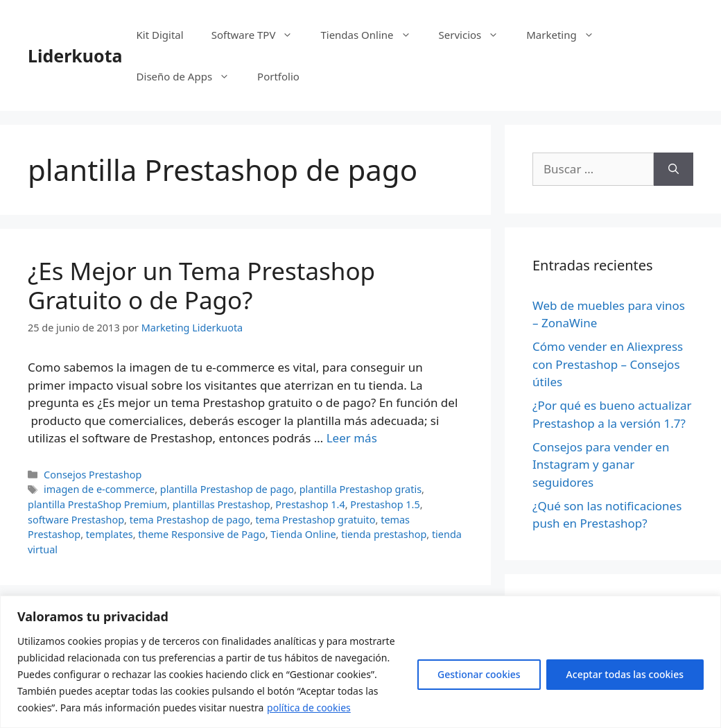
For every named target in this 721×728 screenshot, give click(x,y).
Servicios (476, 35)
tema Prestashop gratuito (315, 520)
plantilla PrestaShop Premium (97, 504)
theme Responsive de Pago (201, 534)
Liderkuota (75, 55)
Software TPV (259, 35)
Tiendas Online (372, 35)
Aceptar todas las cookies (625, 674)
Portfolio (278, 76)
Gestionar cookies (479, 674)
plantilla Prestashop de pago (227, 489)
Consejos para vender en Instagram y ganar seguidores (601, 465)
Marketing (567, 35)
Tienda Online (303, 534)
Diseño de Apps (190, 76)
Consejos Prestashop (93, 475)
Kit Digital (160, 35)
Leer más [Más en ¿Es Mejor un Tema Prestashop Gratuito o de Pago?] (352, 438)
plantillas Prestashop (221, 504)
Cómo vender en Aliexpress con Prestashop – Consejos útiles (608, 364)
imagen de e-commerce (99, 489)
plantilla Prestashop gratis (360, 489)
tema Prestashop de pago (190, 520)
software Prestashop (76, 520)
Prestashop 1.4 (310, 504)
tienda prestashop (384, 534)
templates (110, 534)
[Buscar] (674, 169)
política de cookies (309, 708)
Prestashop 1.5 (385, 504)
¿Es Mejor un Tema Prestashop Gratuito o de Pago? (201, 285)
